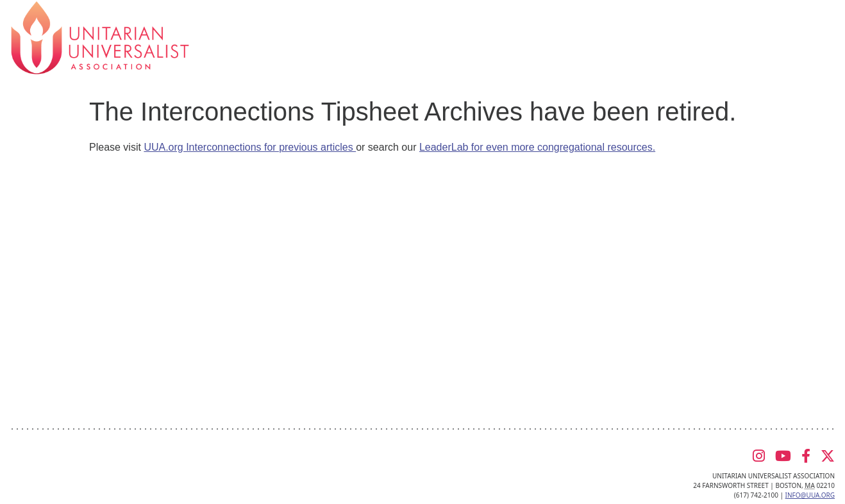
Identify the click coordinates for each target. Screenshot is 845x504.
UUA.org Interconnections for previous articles (250, 147)
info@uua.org (810, 495)
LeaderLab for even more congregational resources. (537, 147)
